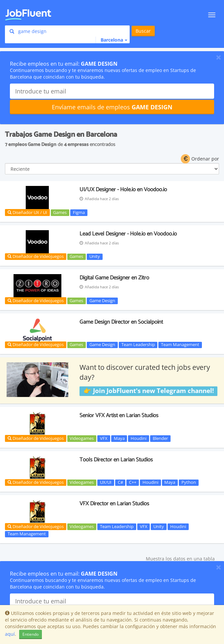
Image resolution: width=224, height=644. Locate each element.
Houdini (139, 438)
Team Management (180, 345)
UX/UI (106, 483)
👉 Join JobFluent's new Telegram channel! (149, 391)
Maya (119, 438)
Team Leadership (138, 345)
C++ (133, 483)
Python (189, 483)
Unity (95, 257)
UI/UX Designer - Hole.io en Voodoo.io (123, 190)
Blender (160, 438)
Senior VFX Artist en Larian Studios (119, 415)
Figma (79, 212)
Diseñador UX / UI (27, 212)
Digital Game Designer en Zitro (114, 278)
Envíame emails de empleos (112, 107)
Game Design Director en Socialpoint (121, 322)
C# (120, 483)
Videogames (82, 438)
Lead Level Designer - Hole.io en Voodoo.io (128, 234)
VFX (104, 438)
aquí (10, 634)
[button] (111, 40)
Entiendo (31, 634)
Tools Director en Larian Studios (116, 460)
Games (60, 212)
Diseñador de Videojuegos (36, 256)
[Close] (219, 57)
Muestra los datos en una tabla (180, 559)
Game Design (102, 301)
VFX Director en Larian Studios (114, 504)
